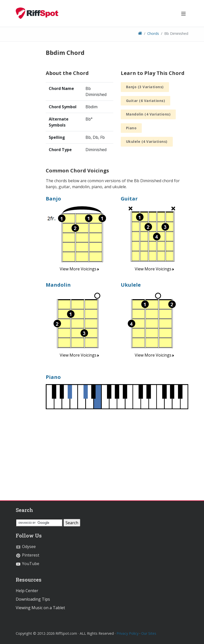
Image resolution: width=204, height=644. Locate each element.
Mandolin (58, 285)
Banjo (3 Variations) (145, 87)
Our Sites (149, 633)
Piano (131, 128)
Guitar (129, 199)
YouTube (27, 564)
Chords (153, 33)
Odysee (26, 547)
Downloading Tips (33, 599)
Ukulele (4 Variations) (147, 141)
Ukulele (131, 285)
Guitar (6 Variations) (146, 101)
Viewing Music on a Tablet (40, 608)
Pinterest (27, 555)
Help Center (27, 591)
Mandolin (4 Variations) (148, 114)
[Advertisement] (117, 454)
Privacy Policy (127, 633)
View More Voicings (79, 269)
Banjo (53, 199)
